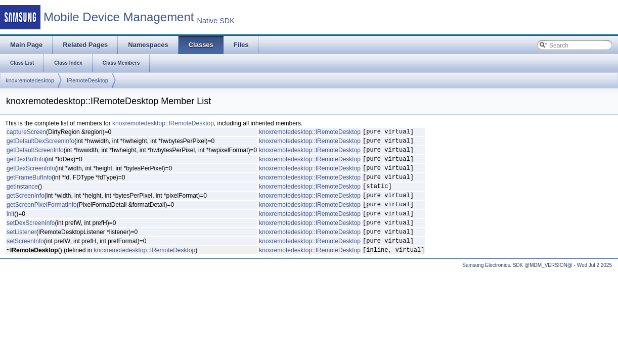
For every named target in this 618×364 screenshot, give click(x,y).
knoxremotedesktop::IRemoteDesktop (163, 123)
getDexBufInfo (26, 165)
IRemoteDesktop (87, 80)
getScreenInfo (26, 207)
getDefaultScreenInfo (35, 154)
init (10, 229)
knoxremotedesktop (30, 80)
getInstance (22, 197)
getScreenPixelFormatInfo (42, 218)
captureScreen (26, 133)
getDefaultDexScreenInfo (40, 144)
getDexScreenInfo (31, 175)
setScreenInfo (25, 260)
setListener (21, 250)
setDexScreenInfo (31, 239)
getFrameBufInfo (29, 186)
